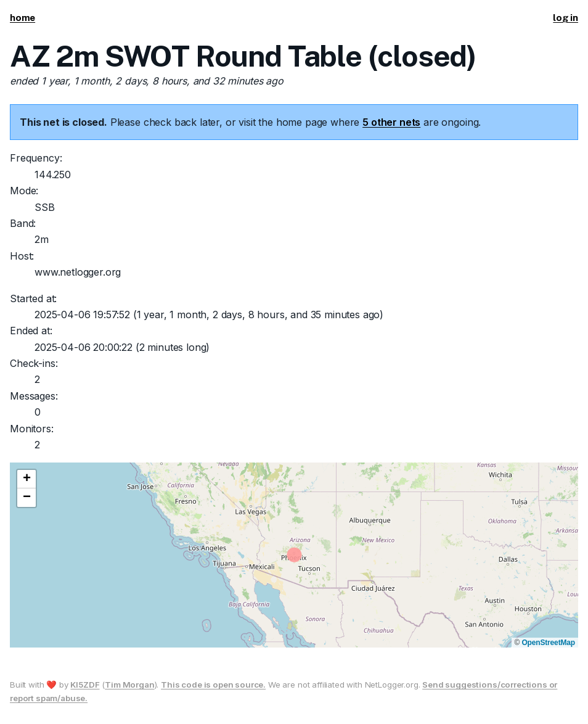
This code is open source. (213, 685)
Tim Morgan (129, 685)
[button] (27, 479)
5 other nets (391, 122)
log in (566, 18)
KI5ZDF (85, 685)
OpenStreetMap (548, 643)
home (22, 18)
